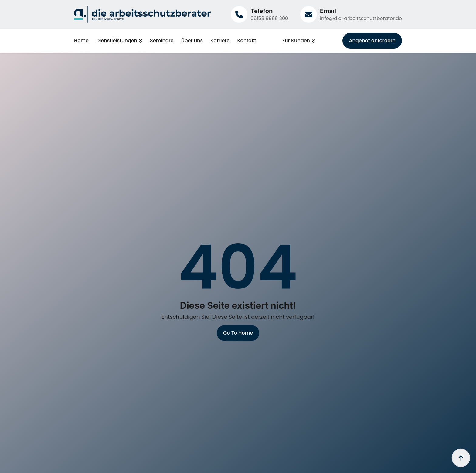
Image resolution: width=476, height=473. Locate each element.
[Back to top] (461, 458)
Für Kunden (296, 41)
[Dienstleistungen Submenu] (140, 41)
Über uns (192, 41)
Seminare (162, 41)
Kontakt (246, 41)
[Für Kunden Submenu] (313, 41)
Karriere (220, 41)
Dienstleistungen (117, 41)
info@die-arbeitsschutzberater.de (361, 18)
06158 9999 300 (269, 18)
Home (81, 41)
